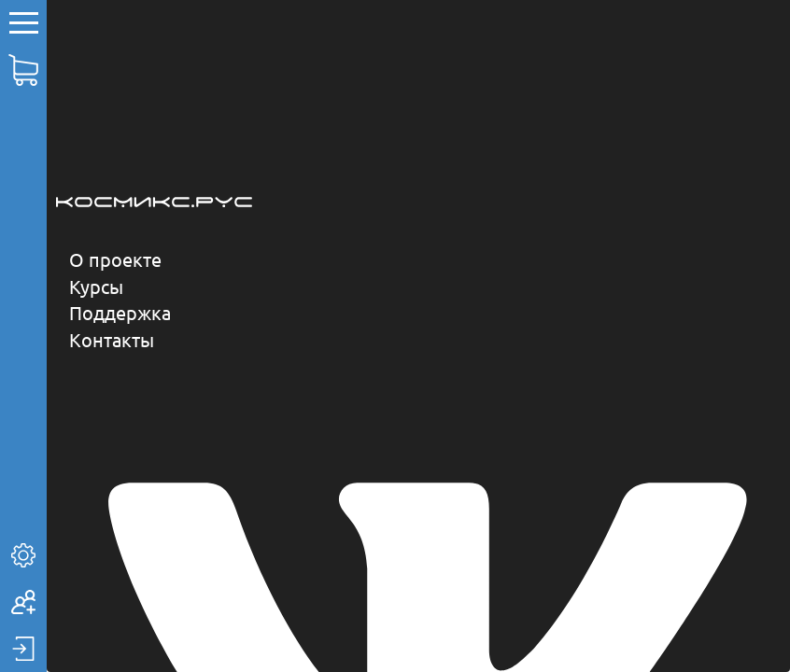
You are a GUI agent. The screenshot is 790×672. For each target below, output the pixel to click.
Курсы (96, 286)
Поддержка (120, 312)
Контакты (112, 339)
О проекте (115, 259)
